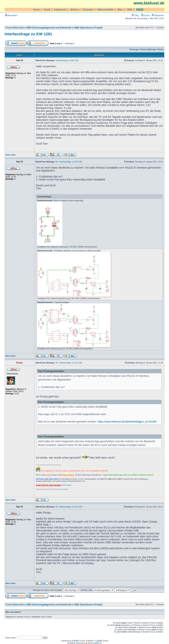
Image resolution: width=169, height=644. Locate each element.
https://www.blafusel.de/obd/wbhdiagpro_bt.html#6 (127, 422)
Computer (88, 10)
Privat (47, 10)
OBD (129, 10)
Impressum (60, 10)
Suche (146, 15)
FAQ (135, 15)
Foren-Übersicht (15, 28)
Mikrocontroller (105, 10)
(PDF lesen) (54, 485)
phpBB (75, 641)
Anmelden (11, 15)
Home (36, 10)
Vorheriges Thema (138, 49)
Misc (120, 10)
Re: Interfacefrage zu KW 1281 (69, 162)
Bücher (74, 10)
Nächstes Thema (155, 49)
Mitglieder (158, 15)
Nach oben (11, 155)
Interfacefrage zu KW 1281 (28, 34)
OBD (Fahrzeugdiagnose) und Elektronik (49, 28)
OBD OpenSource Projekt (88, 28)
